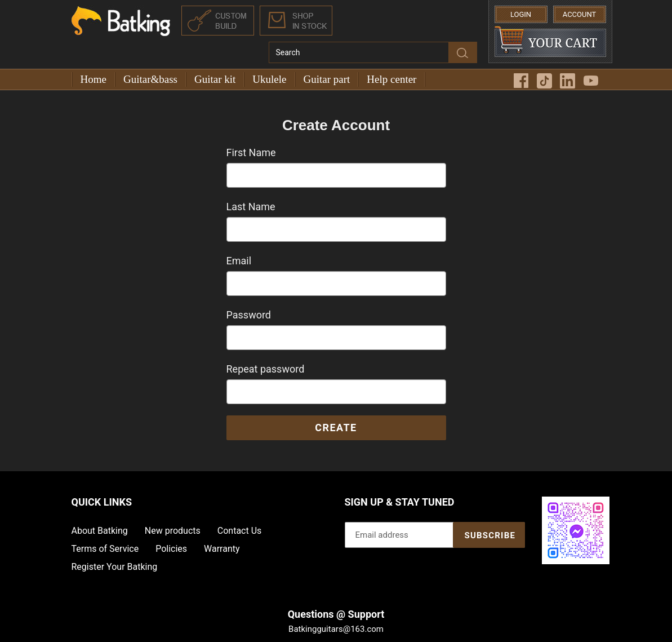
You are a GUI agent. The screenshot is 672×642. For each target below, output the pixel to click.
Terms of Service (105, 549)
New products (173, 531)
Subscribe (490, 535)
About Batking (100, 531)
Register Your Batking (115, 567)
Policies (171, 549)
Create (336, 428)
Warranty (222, 549)
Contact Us (240, 531)
